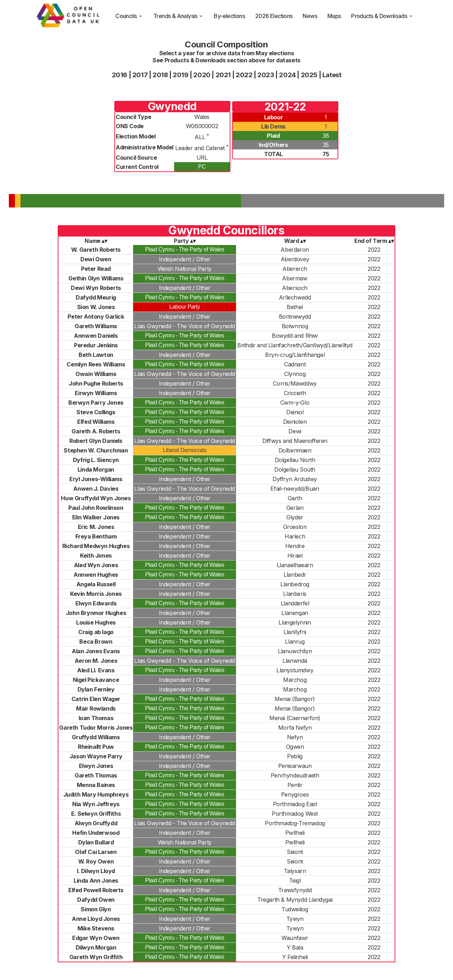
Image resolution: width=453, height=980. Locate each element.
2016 (120, 75)
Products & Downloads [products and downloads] (382, 16)
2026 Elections (274, 16)
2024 (287, 75)
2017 (140, 75)
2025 (309, 75)
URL (202, 158)
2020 (202, 75)
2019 (180, 75)
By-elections (229, 16)
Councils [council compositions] (129, 16)
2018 (160, 75)
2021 (223, 75)
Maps (334, 16)
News (310, 16)
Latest (332, 75)
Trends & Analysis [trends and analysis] (179, 16)
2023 (266, 75)
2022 (244, 75)
